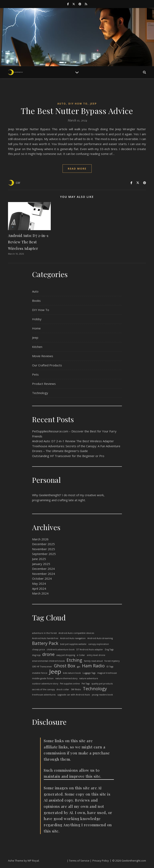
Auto (62, 104)
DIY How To (78, 104)
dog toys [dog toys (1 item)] (36, 655)
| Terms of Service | (79, 861)
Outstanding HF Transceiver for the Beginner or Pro (68, 456)
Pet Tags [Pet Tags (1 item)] (86, 684)
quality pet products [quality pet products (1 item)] (102, 684)
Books (36, 301)
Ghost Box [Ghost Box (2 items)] (65, 666)
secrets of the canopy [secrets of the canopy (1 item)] (43, 689)
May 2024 (39, 583)
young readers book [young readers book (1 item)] (102, 695)
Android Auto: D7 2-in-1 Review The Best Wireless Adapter (28, 242)
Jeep (93, 104)
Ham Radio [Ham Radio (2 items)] (93, 666)
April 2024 (39, 588)
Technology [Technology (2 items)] (95, 689)
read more (77, 169)
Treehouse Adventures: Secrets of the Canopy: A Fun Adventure (76, 446)
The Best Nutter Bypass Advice (77, 111)
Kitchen (37, 347)
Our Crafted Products (47, 365)
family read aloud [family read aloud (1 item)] (93, 661)
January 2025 (41, 564)
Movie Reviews (43, 356)
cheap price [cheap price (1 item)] (38, 649)
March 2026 (40, 539)
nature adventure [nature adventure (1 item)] (89, 678)
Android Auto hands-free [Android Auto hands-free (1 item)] (45, 638)
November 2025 (44, 549)
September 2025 (44, 554)
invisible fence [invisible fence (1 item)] (40, 673)
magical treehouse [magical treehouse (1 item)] (107, 673)
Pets (35, 374)
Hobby (37, 319)
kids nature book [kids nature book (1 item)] (72, 673)
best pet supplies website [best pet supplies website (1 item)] (73, 644)
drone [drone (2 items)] (48, 654)
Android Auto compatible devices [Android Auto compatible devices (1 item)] (76, 633)
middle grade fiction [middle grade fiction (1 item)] (43, 678)
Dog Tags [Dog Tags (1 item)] (109, 649)
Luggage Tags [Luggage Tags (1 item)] (89, 673)
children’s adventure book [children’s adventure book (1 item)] (61, 649)
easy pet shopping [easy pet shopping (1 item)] (66, 655)
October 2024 (42, 578)
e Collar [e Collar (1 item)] (81, 655)
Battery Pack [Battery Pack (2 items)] (45, 643)
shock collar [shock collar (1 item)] (63, 689)
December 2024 (43, 569)
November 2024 (44, 574)
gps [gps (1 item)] (79, 667)
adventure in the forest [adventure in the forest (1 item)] (44, 633)
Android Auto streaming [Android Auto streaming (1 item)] (100, 638)
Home (36, 328)
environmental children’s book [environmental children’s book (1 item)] (48, 661)
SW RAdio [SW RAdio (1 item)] (76, 689)
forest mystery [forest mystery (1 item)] (112, 661)
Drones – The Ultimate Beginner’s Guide (60, 451)
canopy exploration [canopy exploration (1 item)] (99, 644)
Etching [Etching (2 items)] (74, 660)
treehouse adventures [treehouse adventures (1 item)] (44, 695)
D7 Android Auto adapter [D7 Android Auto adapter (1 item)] (90, 649)
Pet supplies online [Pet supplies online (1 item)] (70, 684)
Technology (40, 393)
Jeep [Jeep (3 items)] (55, 672)
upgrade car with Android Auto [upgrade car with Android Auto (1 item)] (74, 695)
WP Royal (33, 861)
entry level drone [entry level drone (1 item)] (96, 655)
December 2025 (43, 544)
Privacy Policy (101, 861)
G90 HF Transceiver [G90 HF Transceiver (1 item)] (42, 667)
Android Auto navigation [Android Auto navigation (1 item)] (73, 638)
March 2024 (40, 593)
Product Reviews (44, 384)
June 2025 (39, 559)
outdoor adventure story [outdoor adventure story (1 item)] (45, 684)
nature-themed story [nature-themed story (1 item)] (66, 678)
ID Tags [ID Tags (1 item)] (110, 667)
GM (18, 183)
